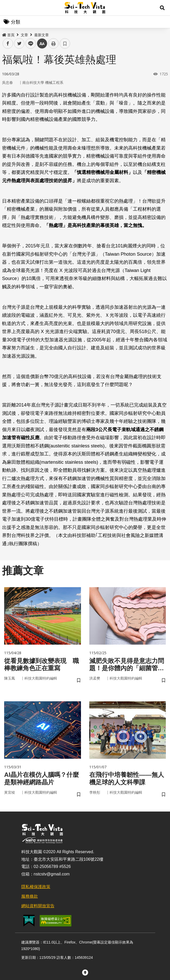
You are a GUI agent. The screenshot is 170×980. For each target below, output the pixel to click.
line (29, 44)
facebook (8, 44)
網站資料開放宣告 (38, 906)
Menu (8, 8)
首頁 (8, 35)
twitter (19, 44)
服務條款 (30, 896)
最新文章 (42, 35)
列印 (53, 43)
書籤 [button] (65, 43)
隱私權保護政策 (36, 887)
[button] (162, 8)
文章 (24, 35)
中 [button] (42, 44)
